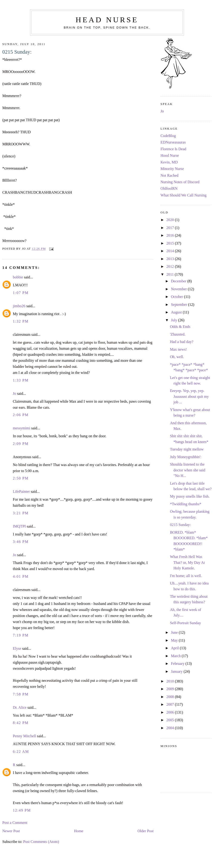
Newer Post (11, 831)
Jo (14, 394)
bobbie (18, 277)
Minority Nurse (172, 169)
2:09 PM (21, 444)
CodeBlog (168, 136)
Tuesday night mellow (187, 449)
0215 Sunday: (17, 52)
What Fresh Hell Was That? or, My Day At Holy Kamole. (187, 563)
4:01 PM (21, 577)
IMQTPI (19, 526)
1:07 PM (21, 293)
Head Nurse (107, 20)
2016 (171, 235)
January (177, 672)
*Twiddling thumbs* (186, 504)
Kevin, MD (169, 162)
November (179, 289)
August (177, 312)
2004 (171, 728)
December (179, 281)
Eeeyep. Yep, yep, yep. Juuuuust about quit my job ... (189, 396)
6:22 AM (21, 752)
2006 (171, 712)
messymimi (22, 428)
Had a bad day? (182, 342)
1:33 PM (21, 380)
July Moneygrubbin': (186, 457)
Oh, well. (177, 357)
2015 (171, 243)
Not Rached (169, 176)
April (175, 648)
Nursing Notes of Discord (180, 182)
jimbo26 (19, 306)
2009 (171, 689)
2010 (171, 681)
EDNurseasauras (173, 142)
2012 (171, 267)
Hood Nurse (170, 156)
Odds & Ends (180, 327)
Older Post (145, 831)
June (175, 633)
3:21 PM (21, 513)
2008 (171, 697)
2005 (171, 720)
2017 (171, 228)
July (175, 320)
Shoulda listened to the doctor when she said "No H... (188, 470)
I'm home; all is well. (186, 576)
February (178, 664)
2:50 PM (21, 478)
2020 (171, 220)
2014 (171, 251)
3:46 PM (21, 542)
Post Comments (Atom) (41, 842)
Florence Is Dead (173, 149)
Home (79, 831)
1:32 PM (21, 321)
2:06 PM (21, 415)
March (176, 656)
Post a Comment (15, 823)
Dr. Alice (20, 708)
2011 (171, 274)
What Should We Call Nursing (184, 195)
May (175, 640)
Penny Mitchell (24, 736)
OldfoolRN (169, 189)
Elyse (17, 649)
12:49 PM (22, 810)
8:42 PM (21, 723)
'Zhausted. (178, 334)
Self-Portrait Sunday (186, 623)
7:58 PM (21, 694)
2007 (171, 705)
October (177, 297)
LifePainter (21, 492)
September (180, 305)
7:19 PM (21, 635)
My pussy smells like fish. (190, 496)
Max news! (179, 349)
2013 (171, 259)
